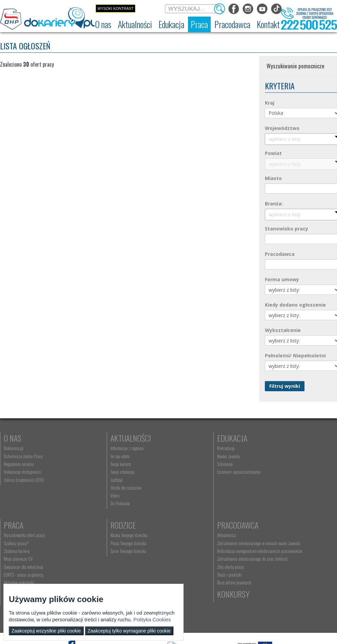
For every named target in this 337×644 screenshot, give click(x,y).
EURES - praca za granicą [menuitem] (271, 488)
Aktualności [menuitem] (96, 535)
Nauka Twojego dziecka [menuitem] (22, 535)
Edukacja (184, 438)
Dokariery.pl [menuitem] (14, 448)
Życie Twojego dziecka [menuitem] (22, 551)
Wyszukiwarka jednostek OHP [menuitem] (193, 535)
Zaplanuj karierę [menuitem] (264, 464)
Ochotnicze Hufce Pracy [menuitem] (23, 456)
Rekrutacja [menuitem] (178, 448)
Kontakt (183, 525)
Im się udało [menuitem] (96, 456)
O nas (13, 438)
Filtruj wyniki (285, 386)
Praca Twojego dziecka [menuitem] (22, 543)
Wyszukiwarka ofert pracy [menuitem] (272, 448)
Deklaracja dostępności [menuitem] (23, 472)
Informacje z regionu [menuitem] (103, 448)
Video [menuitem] (91, 495)
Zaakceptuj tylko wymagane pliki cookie (129, 631)
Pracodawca (107, 525)
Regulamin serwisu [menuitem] (19, 464)
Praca (261, 438)
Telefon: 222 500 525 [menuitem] (187, 551)
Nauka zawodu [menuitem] (180, 456)
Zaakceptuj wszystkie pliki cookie (46, 631)
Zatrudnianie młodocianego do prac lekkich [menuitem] (122, 569)
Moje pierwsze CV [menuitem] (266, 472)
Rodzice (16, 525)
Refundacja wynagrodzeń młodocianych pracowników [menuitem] (118, 558)
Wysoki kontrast (115, 8)
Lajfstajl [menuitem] (92, 480)
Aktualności (107, 438)
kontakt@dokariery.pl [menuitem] (187, 543)
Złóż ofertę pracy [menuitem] (100, 576)
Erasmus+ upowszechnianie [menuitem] (191, 472)
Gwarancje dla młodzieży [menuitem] (271, 480)
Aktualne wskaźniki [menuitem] (267, 495)
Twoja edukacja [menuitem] (98, 472)
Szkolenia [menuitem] (177, 464)
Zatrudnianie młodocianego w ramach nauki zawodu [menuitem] (121, 546)
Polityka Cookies (152, 619)
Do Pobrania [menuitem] (96, 503)
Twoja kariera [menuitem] (97, 464)
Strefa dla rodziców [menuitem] (102, 488)
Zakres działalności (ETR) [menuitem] (24, 480)
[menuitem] (103, 24)
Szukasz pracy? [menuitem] (264, 456)
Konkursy (267, 525)
